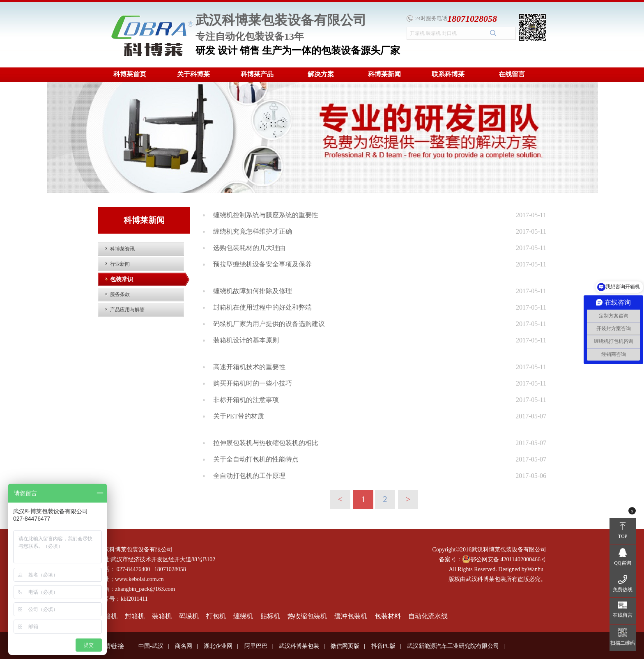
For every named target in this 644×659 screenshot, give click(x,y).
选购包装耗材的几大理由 (249, 248)
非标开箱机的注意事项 (246, 400)
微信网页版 (345, 646)
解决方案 (321, 74)
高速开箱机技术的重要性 (249, 367)
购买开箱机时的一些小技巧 (253, 383)
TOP (623, 536)
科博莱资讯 (122, 249)
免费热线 (623, 590)
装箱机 (162, 616)
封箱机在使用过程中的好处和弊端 (262, 307)
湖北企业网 (218, 646)
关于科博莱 (193, 74)
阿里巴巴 (256, 646)
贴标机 (270, 616)
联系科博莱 (448, 74)
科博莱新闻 (384, 74)
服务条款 (120, 294)
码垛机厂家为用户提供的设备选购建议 (269, 324)
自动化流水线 (428, 616)
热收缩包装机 (307, 616)
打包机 (216, 616)
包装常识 (122, 279)
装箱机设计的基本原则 (246, 340)
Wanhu (535, 569)
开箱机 (108, 616)
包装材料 (388, 616)
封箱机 (135, 616)
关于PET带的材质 (239, 416)
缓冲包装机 (351, 616)
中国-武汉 (151, 646)
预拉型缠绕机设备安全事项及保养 (262, 264)
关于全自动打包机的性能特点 (256, 459)
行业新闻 (120, 264)
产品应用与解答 (127, 310)
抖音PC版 (383, 646)
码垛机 (189, 616)
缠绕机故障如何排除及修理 (253, 291)
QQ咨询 (622, 563)
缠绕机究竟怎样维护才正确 (253, 231)
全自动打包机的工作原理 (249, 476)
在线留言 (512, 74)
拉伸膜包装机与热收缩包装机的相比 (266, 443)
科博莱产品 (257, 74)
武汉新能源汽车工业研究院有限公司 (453, 646)
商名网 (184, 646)
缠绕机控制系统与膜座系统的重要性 (266, 215)
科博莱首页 (130, 74)
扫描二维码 (623, 643)
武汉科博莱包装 (299, 646)
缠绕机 (243, 616)
